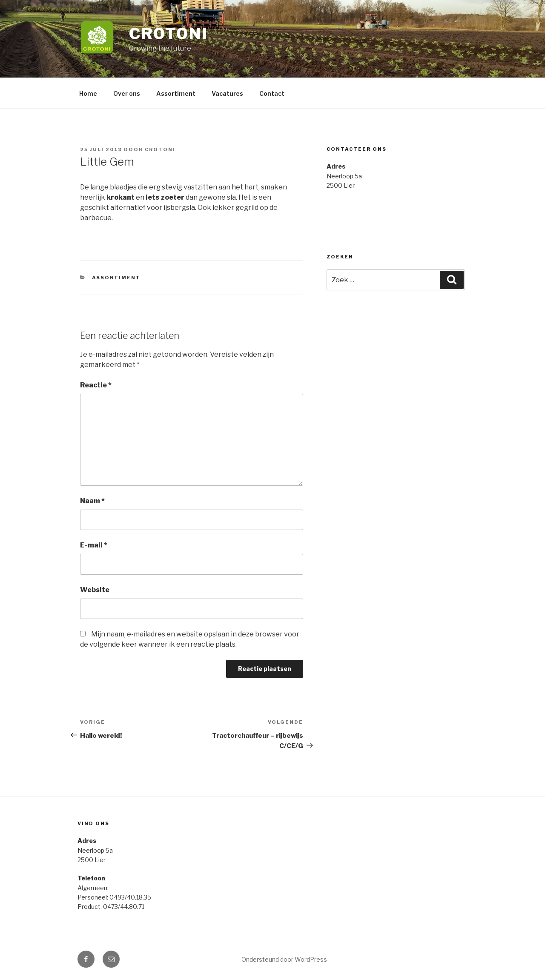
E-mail (94, 545)
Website (95, 590)
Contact (272, 93)
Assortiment (176, 93)
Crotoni (169, 34)
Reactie (96, 385)
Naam (92, 501)
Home (88, 93)
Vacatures (227, 93)
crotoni (160, 149)
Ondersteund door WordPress (284, 959)
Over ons (127, 93)
